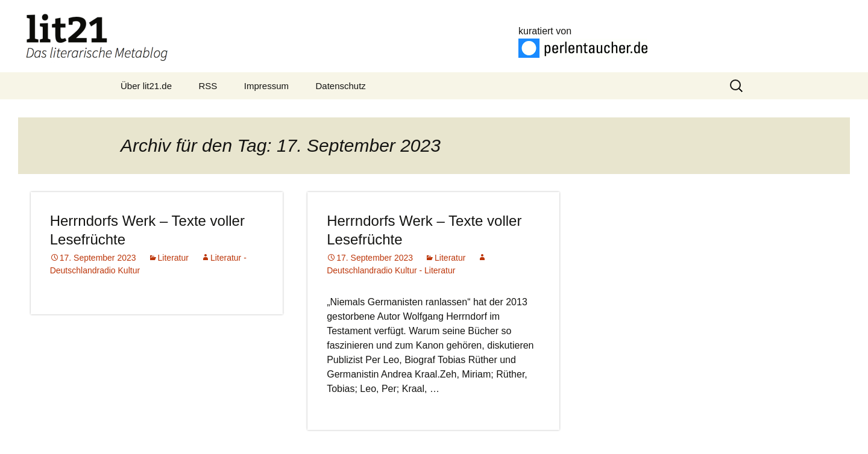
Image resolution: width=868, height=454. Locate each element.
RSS (208, 86)
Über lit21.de (146, 86)
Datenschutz (340, 86)
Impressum (266, 86)
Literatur (173, 258)
